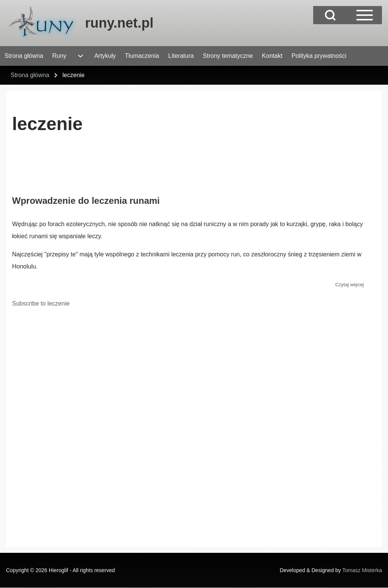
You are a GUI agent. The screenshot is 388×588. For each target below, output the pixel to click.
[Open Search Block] (330, 15)
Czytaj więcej (349, 285)
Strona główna (30, 75)
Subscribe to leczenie (41, 303)
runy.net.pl (119, 23)
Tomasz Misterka (362, 570)
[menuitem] (24, 56)
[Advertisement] (150, 168)
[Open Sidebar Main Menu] (365, 15)
